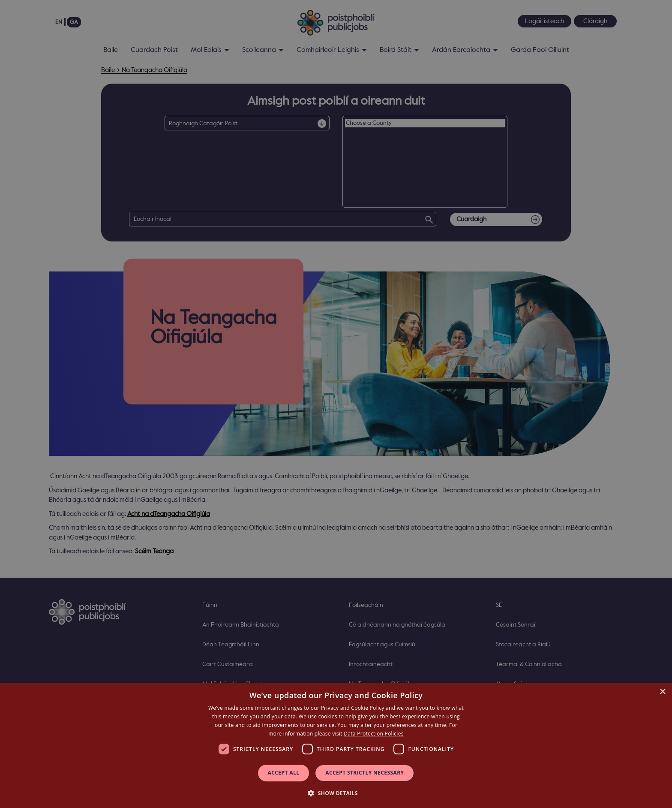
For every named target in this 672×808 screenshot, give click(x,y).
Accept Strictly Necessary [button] (364, 773)
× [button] (662, 692)
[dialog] (336, 745)
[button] (336, 793)
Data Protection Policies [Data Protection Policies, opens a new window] (373, 734)
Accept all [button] (284, 773)
